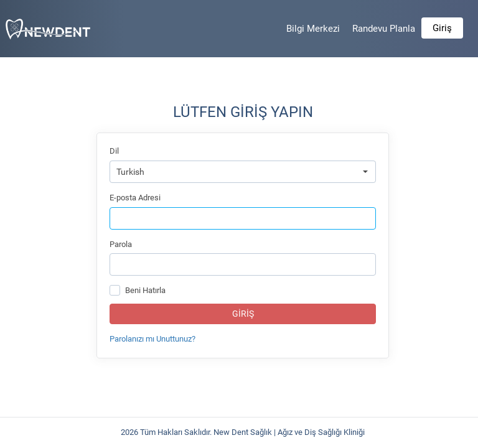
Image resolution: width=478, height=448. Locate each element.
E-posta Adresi (135, 198)
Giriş (442, 28)
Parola (121, 244)
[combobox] (243, 172)
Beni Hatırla (145, 290)
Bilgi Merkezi (313, 29)
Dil (114, 151)
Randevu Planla (384, 29)
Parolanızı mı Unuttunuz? (152, 339)
